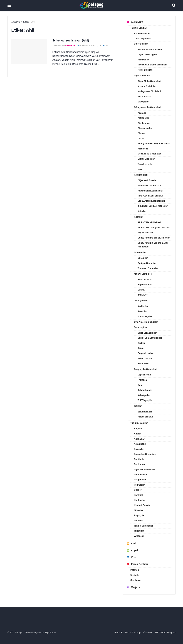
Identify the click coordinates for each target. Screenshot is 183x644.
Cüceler (142, 133)
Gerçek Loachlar (146, 353)
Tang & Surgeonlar (144, 526)
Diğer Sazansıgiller (147, 333)
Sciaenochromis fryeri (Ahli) (71, 40)
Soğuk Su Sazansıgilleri (150, 338)
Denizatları (139, 464)
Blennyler (139, 449)
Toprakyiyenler (145, 164)
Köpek (133, 550)
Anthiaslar (139, 439)
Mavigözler (143, 102)
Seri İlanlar (136, 580)
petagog (70, 45)
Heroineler (143, 149)
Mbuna (141, 290)
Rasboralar (143, 363)
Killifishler (139, 217)
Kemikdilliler (144, 60)
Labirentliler (140, 252)
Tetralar (138, 406)
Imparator (143, 295)
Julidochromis (145, 390)
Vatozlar (142, 211)
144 (106, 45)
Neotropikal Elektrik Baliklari (152, 65)
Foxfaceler (139, 485)
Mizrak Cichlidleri (146, 159)
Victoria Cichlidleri (147, 86)
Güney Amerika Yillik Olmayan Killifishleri (153, 245)
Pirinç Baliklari (145, 70)
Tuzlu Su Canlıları (139, 423)
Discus (141, 139)
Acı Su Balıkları (142, 34)
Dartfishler (139, 459)
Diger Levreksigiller (148, 55)
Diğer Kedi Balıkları (147, 180)
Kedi (132, 544)
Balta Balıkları (145, 412)
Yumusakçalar (145, 316)
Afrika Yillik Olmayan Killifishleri (154, 228)
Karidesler (143, 306)
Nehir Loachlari (145, 358)
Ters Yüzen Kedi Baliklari (150, 196)
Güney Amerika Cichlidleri (147, 107)
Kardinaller (140, 500)
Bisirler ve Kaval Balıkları (150, 50)
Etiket (26, 22)
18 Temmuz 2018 (86, 45)
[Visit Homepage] (91, 5)
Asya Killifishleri (146, 233)
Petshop (135, 570)
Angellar (138, 429)
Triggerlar (139, 531)
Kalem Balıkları (145, 417)
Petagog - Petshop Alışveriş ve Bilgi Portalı (35, 633)
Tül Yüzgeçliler (145, 400)
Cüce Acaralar (145, 128)
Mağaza (133, 587)
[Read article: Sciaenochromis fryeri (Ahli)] (29, 51)
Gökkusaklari (144, 97)
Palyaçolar (139, 515)
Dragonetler (140, 480)
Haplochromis (145, 285)
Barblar (141, 343)
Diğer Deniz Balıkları (144, 470)
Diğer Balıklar (141, 44)
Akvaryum (135, 22)
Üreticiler (135, 575)
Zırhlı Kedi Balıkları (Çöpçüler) (153, 206)
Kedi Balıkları (141, 175)
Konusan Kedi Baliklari (149, 186)
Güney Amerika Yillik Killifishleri (154, 238)
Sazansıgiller (141, 327)
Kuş (131, 557)
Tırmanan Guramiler (148, 268)
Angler (137, 434)
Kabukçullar (144, 395)
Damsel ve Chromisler (145, 454)
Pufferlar (138, 521)
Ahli (33, 22)
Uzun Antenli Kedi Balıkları (151, 201)
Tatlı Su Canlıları (139, 28)
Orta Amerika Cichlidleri (146, 322)
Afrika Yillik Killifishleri (149, 222)
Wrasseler (139, 536)
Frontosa (142, 380)
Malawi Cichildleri (143, 274)
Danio (141, 348)
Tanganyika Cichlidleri (145, 369)
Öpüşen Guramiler (147, 263)
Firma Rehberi (137, 564)
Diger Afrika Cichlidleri (149, 81)
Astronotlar (143, 118)
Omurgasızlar (141, 301)
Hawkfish (139, 495)
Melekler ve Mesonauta (149, 154)
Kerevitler (143, 311)
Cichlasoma (144, 123)
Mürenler (139, 510)
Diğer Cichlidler (142, 76)
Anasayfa (16, 22)
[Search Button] (174, 5)
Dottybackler (141, 475)
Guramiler (143, 258)
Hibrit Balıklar (145, 280)
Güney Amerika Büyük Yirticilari (154, 144)
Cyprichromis (144, 375)
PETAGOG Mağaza (165, 632)
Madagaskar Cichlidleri (149, 91)
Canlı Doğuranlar (143, 39)
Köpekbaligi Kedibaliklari (150, 191)
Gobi (140, 385)
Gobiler (138, 490)
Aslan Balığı (140, 444)
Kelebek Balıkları (143, 505)
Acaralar (142, 113)
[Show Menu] (9, 5)
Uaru (140, 169)
